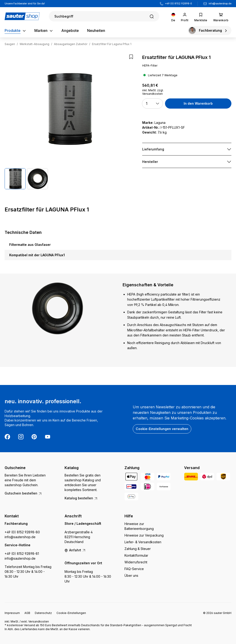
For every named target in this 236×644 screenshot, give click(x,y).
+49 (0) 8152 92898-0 (178, 3)
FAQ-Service (134, 569)
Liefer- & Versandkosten (143, 542)
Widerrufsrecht (136, 562)
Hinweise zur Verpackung (144, 535)
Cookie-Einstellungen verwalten (162, 429)
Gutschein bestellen (23, 493)
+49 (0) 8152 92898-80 (22, 532)
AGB (27, 613)
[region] (69, 122)
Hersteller (150, 162)
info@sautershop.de (220, 3)
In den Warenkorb (198, 103)
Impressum (12, 613)
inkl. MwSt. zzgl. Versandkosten (153, 92)
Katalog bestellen (81, 498)
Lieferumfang (153, 149)
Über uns (131, 575)
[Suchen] (104, 16)
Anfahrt (75, 550)
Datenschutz (43, 613)
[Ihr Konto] (185, 16)
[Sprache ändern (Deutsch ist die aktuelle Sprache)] (173, 16)
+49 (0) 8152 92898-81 (22, 554)
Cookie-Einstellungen (71, 613)
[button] (152, 104)
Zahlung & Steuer (138, 549)
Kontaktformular (136, 555)
